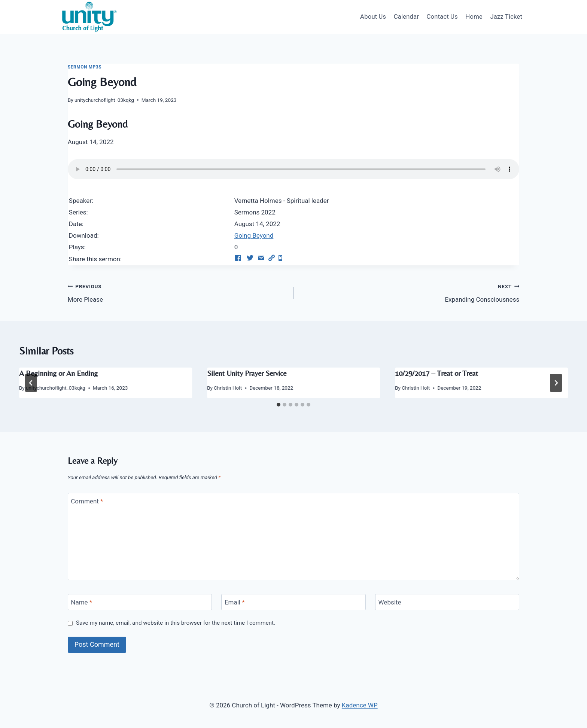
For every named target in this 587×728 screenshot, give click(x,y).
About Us (373, 16)
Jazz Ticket (506, 16)
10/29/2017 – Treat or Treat (437, 373)
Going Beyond (254, 235)
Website (390, 602)
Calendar (406, 16)
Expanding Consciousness (410, 292)
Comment (87, 501)
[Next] (556, 383)
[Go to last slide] (31, 383)
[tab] (279, 405)
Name (81, 602)
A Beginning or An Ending (58, 373)
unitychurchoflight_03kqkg (104, 100)
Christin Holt (228, 388)
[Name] (140, 602)
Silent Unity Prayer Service (247, 373)
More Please (177, 292)
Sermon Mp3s (85, 67)
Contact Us (442, 16)
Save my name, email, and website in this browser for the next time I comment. (176, 623)
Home (474, 16)
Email (235, 602)
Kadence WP (360, 705)
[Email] (293, 602)
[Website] (447, 602)
